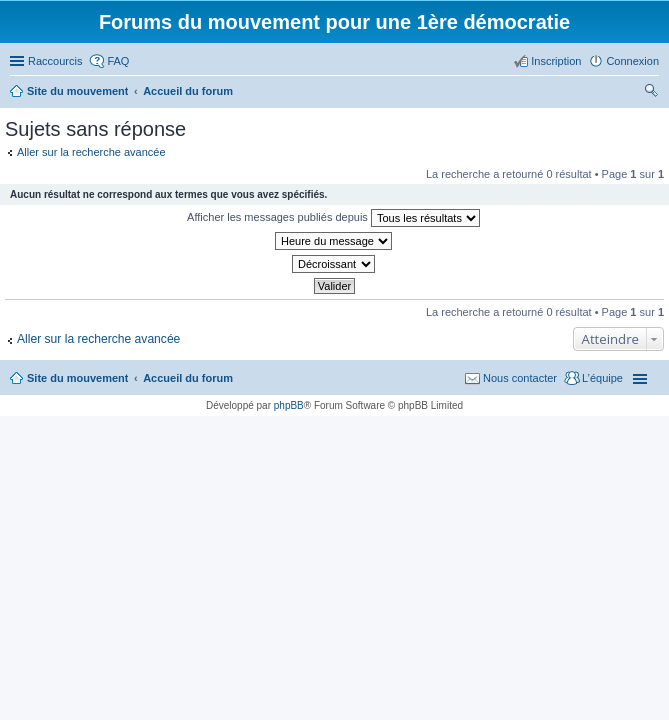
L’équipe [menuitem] (602, 378)
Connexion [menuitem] (632, 61)
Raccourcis (55, 61)
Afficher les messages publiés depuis (333, 218)
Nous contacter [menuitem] (520, 378)
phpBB (289, 405)
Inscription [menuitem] (556, 61)
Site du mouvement (77, 378)
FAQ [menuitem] (118, 61)
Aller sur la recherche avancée (91, 152)
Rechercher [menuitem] (651, 93)
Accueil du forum (188, 378)
